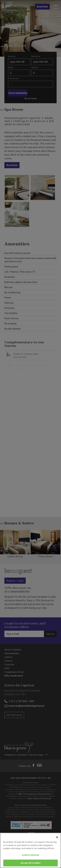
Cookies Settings (30, 855)
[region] (30, 850)
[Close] (57, 837)
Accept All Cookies (30, 863)
